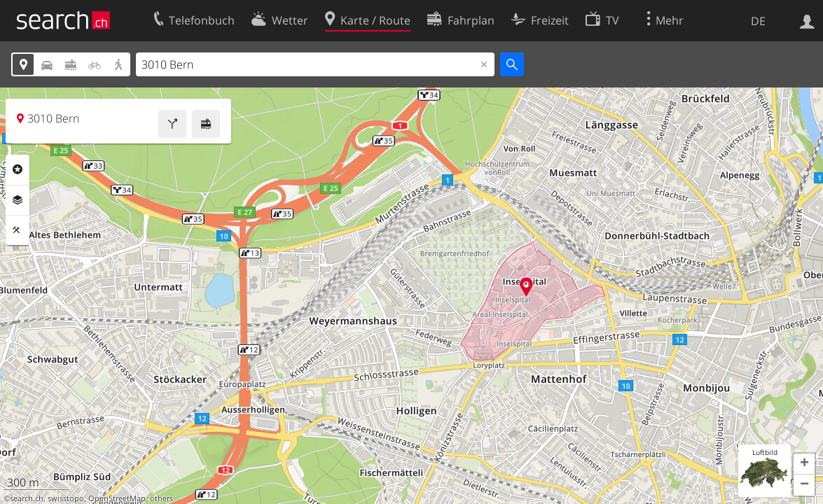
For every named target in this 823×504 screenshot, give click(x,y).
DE (758, 21)
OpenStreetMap (117, 498)
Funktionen (18, 230)
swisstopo (66, 498)
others (161, 498)
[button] (804, 464)
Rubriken (18, 169)
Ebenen (18, 200)
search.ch (27, 498)
